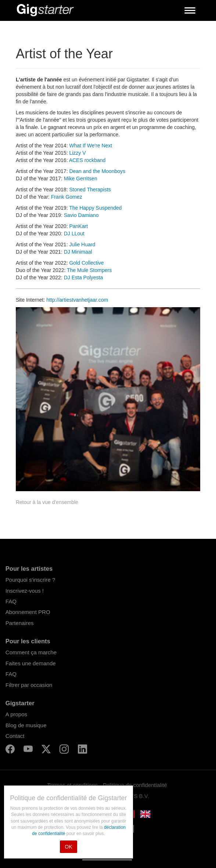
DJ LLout (74, 233)
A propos (16, 714)
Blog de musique (26, 725)
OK (68, 847)
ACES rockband (87, 160)
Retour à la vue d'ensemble (47, 502)
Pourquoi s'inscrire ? (30, 580)
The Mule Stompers (89, 270)
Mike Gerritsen (81, 179)
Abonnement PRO (28, 612)
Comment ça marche (31, 652)
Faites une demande (31, 663)
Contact (15, 736)
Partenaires (20, 623)
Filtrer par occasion (29, 685)
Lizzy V (77, 153)
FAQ (11, 601)
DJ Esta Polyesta (84, 277)
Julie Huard (82, 244)
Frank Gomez (67, 197)
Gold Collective (86, 263)
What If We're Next (91, 146)
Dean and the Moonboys (97, 171)
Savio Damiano (81, 215)
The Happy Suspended (95, 208)
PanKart (78, 226)
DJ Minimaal (78, 252)
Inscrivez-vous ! (25, 591)
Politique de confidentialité (135, 785)
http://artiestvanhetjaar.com (77, 300)
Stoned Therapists (90, 190)
